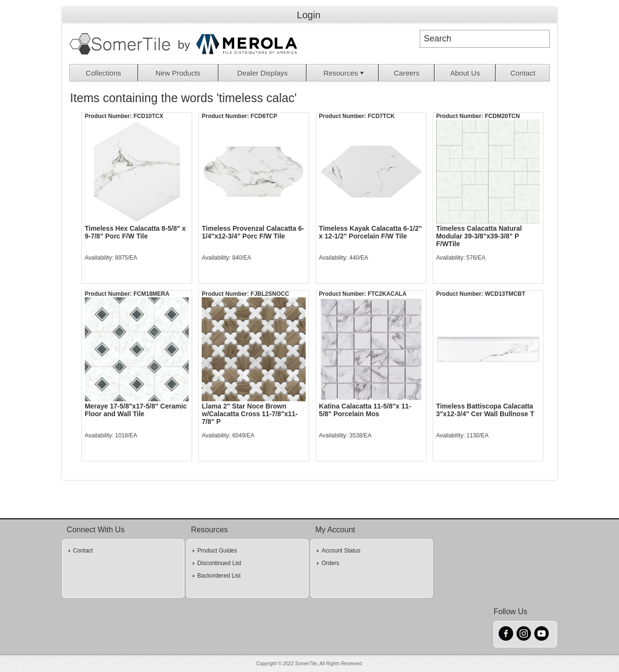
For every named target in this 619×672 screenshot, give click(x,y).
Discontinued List (219, 563)
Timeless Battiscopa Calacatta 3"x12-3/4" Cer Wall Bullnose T (485, 410)
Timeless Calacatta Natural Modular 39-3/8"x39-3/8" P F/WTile (479, 236)
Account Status (341, 551)
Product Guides (217, 551)
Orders (330, 563)
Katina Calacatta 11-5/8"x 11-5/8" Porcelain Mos (365, 410)
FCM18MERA (151, 294)
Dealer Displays (263, 73)
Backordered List (219, 576)
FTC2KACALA (387, 294)
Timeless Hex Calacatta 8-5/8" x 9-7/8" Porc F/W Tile (135, 232)
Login (309, 15)
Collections (103, 73)
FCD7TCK (381, 116)
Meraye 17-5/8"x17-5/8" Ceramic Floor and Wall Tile (136, 410)
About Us (465, 73)
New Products (178, 73)
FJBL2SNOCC (270, 294)
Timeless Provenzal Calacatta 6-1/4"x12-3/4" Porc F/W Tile (253, 232)
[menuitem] (104, 73)
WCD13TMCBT (505, 294)
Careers (406, 73)
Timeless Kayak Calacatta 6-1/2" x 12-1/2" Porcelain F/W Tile (371, 232)
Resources (345, 73)
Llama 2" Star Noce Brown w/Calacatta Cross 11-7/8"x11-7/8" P (250, 414)
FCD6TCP (264, 116)
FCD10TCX (148, 116)
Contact (523, 73)
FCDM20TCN (502, 116)
